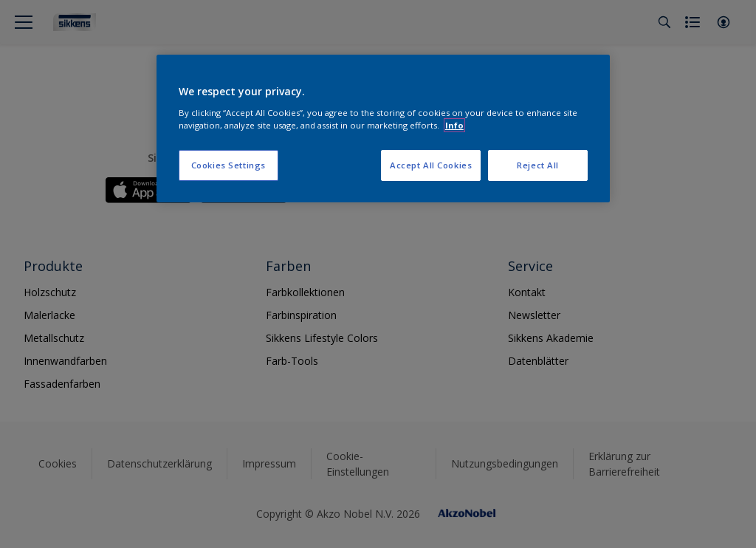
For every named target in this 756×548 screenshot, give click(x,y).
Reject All (538, 165)
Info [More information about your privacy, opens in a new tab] (454, 125)
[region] (383, 129)
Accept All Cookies (431, 165)
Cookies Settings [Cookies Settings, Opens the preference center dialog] (228, 165)
